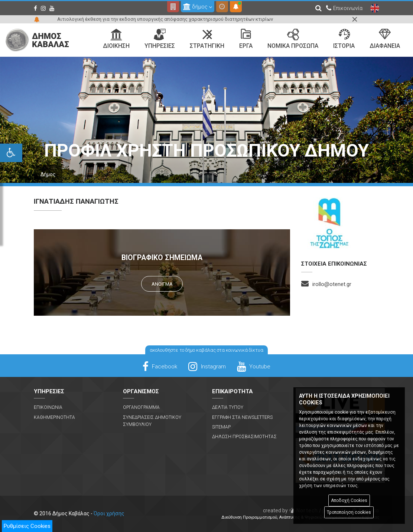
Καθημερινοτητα (54, 417)
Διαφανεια (385, 39)
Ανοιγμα (162, 284)
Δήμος (48, 174)
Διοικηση (116, 39)
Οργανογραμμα (141, 407)
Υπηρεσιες (160, 39)
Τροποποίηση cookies (349, 512)
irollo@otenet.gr (332, 284)
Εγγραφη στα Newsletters (242, 417)
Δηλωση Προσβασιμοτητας (244, 437)
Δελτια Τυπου (228, 407)
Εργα (246, 39)
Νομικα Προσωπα (293, 39)
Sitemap (221, 427)
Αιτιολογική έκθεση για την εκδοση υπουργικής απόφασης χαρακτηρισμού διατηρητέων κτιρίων (165, 19)
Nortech (291, 510)
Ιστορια (344, 39)
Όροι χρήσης (109, 513)
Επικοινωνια (48, 407)
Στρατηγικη (207, 39)
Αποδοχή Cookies (349, 500)
